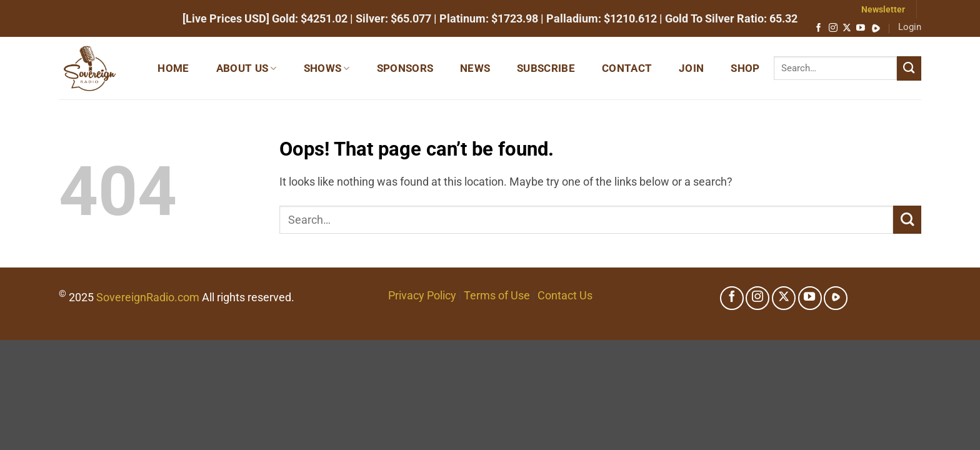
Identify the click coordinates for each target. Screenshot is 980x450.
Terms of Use (497, 295)
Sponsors (405, 68)
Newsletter (883, 9)
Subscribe (546, 68)
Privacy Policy (422, 295)
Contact (627, 68)
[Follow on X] (847, 28)
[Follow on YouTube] (861, 28)
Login (910, 27)
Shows (327, 68)
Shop (745, 68)
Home (173, 68)
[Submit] (909, 68)
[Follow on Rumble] (876, 28)
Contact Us (565, 295)
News (475, 68)
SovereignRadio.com (148, 297)
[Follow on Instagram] (833, 28)
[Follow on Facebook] (819, 28)
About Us (247, 68)
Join (691, 68)
